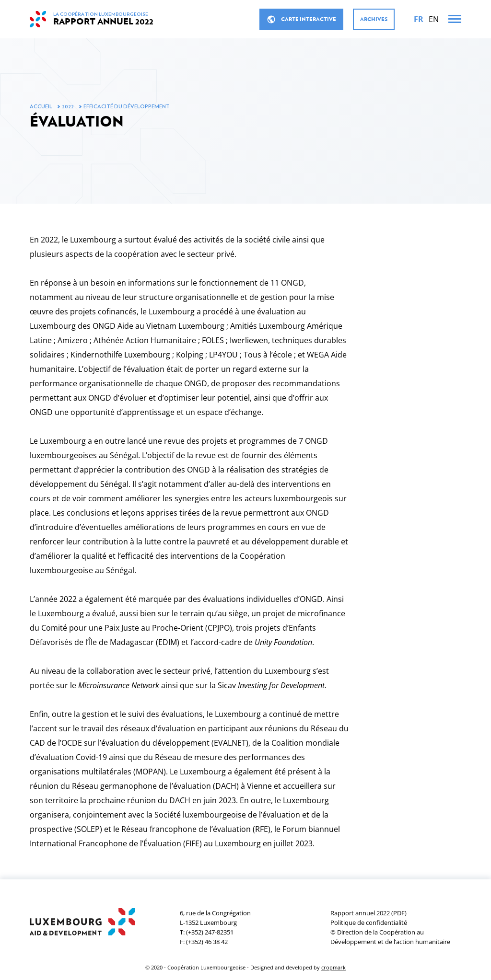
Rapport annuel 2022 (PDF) (368, 913)
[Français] (419, 19)
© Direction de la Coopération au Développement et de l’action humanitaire (390, 937)
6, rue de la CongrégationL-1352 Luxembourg (215, 918)
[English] (434, 19)
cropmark (333, 967)
